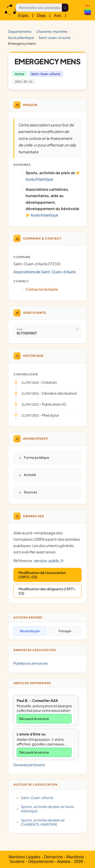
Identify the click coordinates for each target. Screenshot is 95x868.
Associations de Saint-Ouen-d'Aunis (45, 272)
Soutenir (17, 862)
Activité (30, 475)
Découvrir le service (34, 719)
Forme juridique (36, 457)
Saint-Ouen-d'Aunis (54, 38)
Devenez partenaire (29, 765)
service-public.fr (49, 561)
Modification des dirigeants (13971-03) (47, 591)
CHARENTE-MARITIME (52, 31)
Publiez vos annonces (31, 663)
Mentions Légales (24, 857)
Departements (20, 31)
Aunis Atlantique (21, 38)
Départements (41, 862)
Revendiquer (30, 631)
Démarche (53, 857)
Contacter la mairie (42, 289)
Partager (65, 631)
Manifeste (75, 857)
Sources (31, 492)
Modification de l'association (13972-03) (42, 575)
